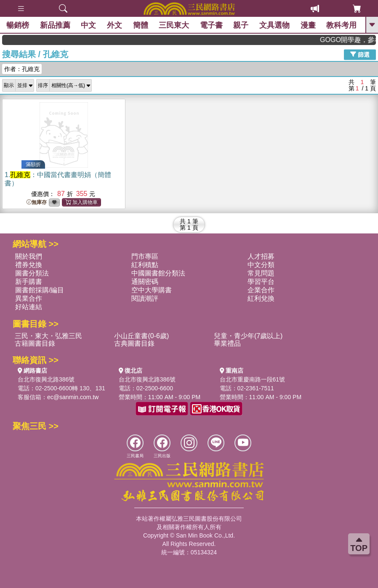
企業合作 (261, 290)
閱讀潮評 (145, 298)
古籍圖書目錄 (35, 343)
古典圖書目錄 (134, 343)
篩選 (360, 54)
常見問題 (261, 273)
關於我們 (29, 256)
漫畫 (308, 25)
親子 (241, 25)
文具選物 (274, 25)
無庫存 (37, 203)
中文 (88, 25)
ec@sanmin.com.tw (73, 397)
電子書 (211, 25)
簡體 (141, 25)
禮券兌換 (29, 265)
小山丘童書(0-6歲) (141, 336)
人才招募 (261, 256)
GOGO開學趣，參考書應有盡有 (353, 40)
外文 (114, 25)
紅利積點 (145, 265)
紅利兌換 (261, 298)
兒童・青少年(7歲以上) (248, 336)
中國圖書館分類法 (158, 273)
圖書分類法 (32, 273)
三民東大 (174, 25)
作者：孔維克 (22, 69)
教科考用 (341, 25)
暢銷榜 (18, 25)
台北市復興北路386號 (46, 379)
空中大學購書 (152, 290)
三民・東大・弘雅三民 (48, 336)
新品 (55, 25)
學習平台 (261, 282)
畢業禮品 (227, 343)
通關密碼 (145, 282)
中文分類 (261, 265)
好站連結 (29, 307)
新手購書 (29, 282)
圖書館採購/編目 (40, 290)
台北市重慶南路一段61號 (253, 379)
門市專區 (145, 256)
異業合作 (29, 298)
